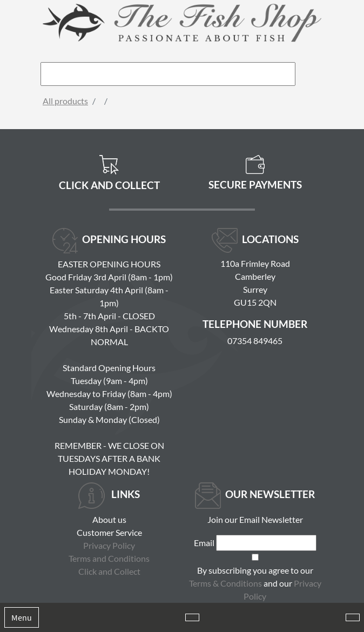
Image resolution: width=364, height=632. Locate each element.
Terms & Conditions (225, 583)
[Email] (266, 543)
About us (109, 519)
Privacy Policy (109, 545)
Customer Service (109, 532)
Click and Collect (109, 571)
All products (65, 101)
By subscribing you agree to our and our (255, 583)
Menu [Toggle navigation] (22, 617)
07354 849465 (255, 341)
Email (204, 543)
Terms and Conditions (109, 558)
